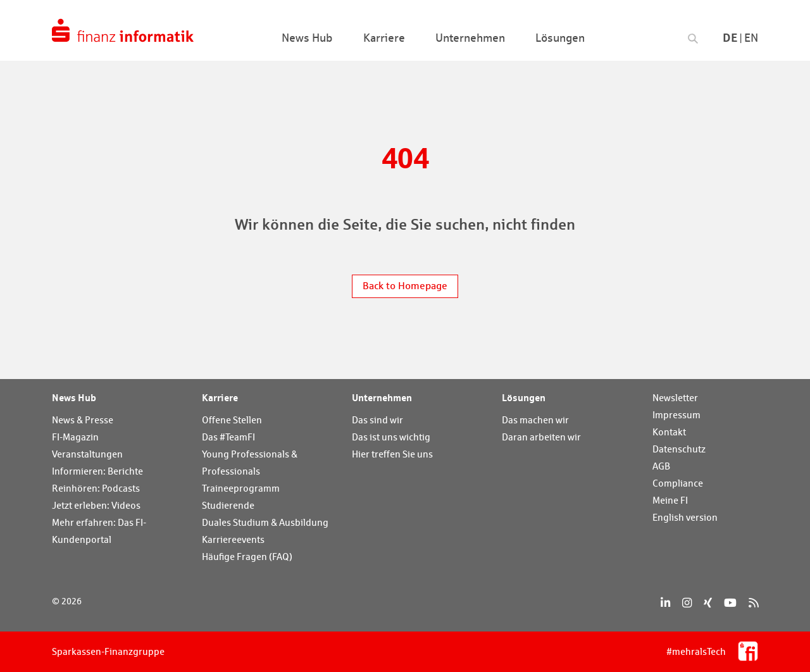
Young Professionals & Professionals (250, 463)
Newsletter (675, 398)
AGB (661, 466)
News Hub (74, 397)
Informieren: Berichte (97, 471)
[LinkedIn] (665, 603)
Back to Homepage (405, 286)
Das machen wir (535, 420)
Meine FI (670, 500)
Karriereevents (233, 539)
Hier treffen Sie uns (392, 454)
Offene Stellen (232, 420)
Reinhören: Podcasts (96, 488)
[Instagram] (687, 603)
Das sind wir (377, 420)
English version (685, 517)
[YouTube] (730, 603)
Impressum (676, 415)
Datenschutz (679, 449)
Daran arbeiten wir (541, 437)
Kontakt (669, 432)
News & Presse (83, 420)
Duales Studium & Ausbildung (265, 522)
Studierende (228, 505)
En (751, 38)
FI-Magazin (75, 437)
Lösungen (524, 397)
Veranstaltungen (87, 454)
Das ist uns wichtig (391, 437)
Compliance (678, 483)
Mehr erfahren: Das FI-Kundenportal (99, 531)
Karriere (220, 397)
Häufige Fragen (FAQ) (247, 557)
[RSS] (753, 603)
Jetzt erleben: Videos (96, 505)
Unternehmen (382, 397)
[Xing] (708, 603)
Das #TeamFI (228, 437)
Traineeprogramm (241, 488)
